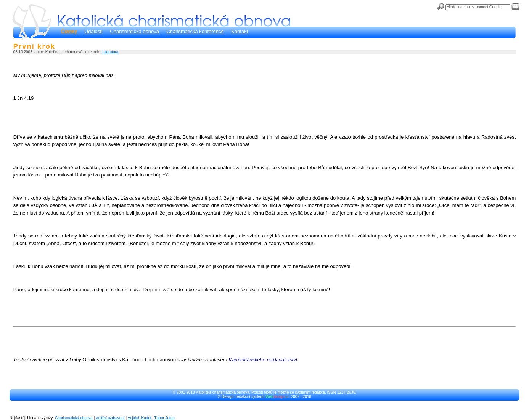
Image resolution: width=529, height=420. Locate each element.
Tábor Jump (165, 418)
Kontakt (240, 31)
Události (94, 31)
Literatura (110, 52)
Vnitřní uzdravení (110, 418)
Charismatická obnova (134, 31)
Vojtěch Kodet (140, 418)
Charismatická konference (195, 31)
